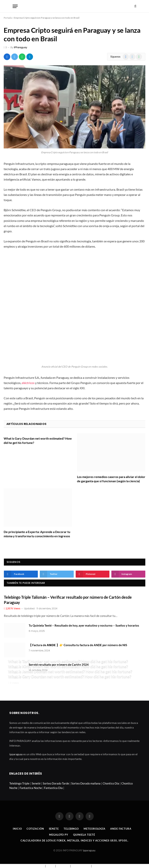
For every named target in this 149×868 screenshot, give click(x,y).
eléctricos (28, 383)
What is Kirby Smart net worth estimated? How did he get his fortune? (68, 666)
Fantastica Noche (31, 788)
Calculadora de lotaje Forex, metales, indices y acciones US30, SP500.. (75, 840)
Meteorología (94, 829)
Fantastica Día (53, 788)
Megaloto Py (59, 835)
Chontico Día (111, 783)
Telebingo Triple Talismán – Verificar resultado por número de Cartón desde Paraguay (68, 600)
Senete (54, 829)
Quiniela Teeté (84, 835)
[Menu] (15, 6)
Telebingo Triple (19, 783)
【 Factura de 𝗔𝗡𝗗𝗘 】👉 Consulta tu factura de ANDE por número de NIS (78, 645)
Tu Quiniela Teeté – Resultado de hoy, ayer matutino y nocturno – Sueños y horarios (84, 625)
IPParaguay (21, 47)
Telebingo (71, 829)
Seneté (36, 783)
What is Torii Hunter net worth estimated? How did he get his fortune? (68, 661)
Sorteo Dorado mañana (86, 783)
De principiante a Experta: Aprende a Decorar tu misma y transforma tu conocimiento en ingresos (37, 534)
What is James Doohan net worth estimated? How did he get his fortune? (70, 671)
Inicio (17, 829)
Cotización (35, 829)
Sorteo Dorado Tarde (56, 783)
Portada (8, 18)
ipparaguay (16, 754)
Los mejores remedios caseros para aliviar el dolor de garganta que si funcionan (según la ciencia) (111, 479)
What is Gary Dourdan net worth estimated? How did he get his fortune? (38, 440)
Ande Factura (121, 829)
